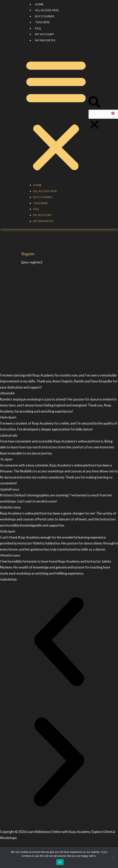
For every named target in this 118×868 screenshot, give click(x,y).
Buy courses (45, 16)
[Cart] (113, 114)
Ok (60, 862)
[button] (56, 115)
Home (39, 4)
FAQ (38, 28)
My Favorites (45, 40)
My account (45, 34)
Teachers (42, 22)
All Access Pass (47, 10)
